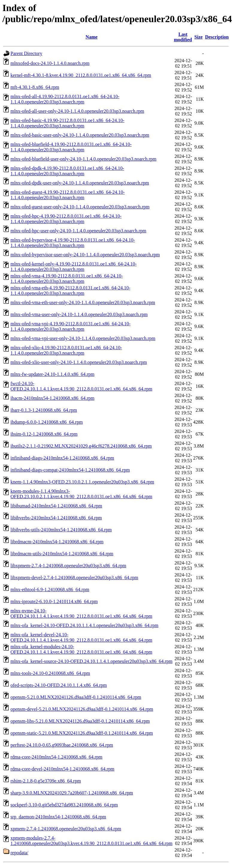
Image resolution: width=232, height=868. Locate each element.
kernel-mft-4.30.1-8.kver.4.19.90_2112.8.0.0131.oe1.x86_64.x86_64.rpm (81, 75)
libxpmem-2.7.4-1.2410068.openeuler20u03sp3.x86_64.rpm (68, 566)
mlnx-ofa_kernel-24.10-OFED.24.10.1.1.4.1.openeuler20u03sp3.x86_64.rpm (84, 625)
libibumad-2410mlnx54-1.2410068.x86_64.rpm (56, 506)
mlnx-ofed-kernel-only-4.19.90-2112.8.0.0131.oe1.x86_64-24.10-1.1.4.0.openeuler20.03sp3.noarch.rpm (74, 267)
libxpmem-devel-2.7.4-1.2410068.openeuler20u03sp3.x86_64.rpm (74, 578)
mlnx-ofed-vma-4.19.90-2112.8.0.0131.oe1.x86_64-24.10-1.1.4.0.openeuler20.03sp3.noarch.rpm (67, 279)
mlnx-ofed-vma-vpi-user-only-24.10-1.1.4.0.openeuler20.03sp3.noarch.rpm (83, 338)
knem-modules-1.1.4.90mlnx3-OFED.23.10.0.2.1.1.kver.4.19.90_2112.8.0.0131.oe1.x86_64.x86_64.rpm (81, 494)
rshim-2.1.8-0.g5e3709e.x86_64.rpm (46, 781)
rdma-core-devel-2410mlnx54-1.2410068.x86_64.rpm (62, 769)
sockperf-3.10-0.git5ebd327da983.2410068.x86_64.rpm (64, 805)
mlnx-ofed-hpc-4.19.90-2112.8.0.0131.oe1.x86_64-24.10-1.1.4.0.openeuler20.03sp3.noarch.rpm (66, 219)
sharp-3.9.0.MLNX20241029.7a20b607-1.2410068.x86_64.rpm (72, 793)
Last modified (183, 37)
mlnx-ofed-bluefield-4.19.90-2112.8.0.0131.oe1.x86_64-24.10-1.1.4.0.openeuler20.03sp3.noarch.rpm (71, 147)
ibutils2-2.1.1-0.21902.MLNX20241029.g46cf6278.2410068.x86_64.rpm (81, 446)
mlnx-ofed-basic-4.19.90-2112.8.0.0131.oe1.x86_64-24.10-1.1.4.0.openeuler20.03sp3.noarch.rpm (68, 123)
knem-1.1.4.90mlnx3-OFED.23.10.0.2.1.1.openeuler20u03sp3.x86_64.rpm (82, 482)
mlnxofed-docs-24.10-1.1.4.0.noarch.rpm (50, 63)
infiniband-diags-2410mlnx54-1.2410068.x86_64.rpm (62, 458)
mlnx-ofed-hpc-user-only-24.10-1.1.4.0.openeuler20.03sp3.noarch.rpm (78, 231)
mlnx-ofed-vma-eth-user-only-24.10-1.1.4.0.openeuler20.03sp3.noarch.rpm (83, 302)
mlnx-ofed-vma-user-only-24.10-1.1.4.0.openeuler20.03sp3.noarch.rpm (79, 314)
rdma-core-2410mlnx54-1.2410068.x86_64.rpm (56, 757)
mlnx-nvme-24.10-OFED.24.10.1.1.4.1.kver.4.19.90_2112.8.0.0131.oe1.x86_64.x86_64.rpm (81, 613)
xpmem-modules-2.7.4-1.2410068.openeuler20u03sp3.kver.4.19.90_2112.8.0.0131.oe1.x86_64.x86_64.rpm (91, 841)
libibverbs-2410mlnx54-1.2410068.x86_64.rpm (56, 518)
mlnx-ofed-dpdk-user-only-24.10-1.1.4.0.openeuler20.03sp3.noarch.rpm (80, 183)
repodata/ (19, 853)
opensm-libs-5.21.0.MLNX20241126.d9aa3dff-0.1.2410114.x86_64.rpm (80, 721)
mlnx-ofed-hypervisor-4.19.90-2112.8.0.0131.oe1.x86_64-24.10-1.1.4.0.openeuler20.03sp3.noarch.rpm (73, 243)
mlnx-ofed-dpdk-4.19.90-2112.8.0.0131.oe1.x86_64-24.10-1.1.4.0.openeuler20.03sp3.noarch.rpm (67, 171)
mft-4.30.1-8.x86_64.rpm (35, 87)
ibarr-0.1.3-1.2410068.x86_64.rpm (44, 410)
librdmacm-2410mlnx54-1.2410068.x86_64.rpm (57, 542)
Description (217, 37)
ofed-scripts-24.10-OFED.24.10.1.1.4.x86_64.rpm (59, 685)
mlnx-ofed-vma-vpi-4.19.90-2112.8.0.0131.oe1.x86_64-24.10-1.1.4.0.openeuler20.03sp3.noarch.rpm (70, 326)
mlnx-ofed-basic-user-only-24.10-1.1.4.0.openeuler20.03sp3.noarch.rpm (80, 135)
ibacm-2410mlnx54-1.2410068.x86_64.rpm (52, 398)
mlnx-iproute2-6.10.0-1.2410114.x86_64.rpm (54, 601)
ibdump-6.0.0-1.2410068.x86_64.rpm (47, 422)
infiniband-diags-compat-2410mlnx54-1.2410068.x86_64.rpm (70, 470)
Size (198, 37)
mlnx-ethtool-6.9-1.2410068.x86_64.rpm (50, 589)
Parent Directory (26, 53)
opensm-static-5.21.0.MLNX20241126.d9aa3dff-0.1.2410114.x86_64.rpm (82, 733)
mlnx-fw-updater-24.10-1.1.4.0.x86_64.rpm (53, 374)
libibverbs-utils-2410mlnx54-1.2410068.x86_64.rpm (61, 530)
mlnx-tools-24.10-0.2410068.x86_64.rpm (50, 673)
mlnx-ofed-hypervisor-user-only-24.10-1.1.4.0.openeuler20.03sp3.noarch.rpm (85, 255)
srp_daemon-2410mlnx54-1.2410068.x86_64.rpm (58, 817)
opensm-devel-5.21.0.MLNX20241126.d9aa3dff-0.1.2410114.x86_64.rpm (82, 709)
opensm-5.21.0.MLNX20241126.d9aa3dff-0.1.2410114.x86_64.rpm (76, 697)
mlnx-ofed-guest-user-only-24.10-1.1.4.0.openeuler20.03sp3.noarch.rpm (80, 207)
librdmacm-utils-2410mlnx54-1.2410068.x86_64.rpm (62, 554)
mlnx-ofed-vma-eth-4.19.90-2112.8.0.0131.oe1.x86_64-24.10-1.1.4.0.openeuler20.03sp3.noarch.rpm (70, 290)
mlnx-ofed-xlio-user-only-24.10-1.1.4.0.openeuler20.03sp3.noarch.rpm (79, 362)
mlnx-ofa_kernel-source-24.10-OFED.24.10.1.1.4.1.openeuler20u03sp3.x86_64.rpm (91, 661)
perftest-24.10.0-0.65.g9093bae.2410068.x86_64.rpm (62, 745)
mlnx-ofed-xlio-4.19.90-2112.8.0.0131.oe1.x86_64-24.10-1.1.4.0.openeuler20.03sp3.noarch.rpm (66, 350)
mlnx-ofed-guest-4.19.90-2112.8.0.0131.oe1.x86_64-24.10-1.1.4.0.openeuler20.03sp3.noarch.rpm (68, 195)
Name (92, 37)
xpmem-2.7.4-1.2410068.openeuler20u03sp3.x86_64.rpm (66, 829)
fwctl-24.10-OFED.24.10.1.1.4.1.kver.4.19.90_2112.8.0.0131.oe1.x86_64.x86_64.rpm (81, 386)
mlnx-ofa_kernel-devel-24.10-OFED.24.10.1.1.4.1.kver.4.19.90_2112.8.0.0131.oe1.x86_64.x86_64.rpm (81, 637)
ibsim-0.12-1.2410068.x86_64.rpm (44, 434)
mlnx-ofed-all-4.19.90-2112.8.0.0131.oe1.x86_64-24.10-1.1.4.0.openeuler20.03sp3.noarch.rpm (65, 99)
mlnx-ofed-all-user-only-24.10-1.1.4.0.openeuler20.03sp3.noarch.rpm (77, 111)
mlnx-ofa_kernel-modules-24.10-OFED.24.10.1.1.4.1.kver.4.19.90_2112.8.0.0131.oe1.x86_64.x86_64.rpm (81, 649)
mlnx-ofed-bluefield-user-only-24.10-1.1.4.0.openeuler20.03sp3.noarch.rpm (84, 159)
